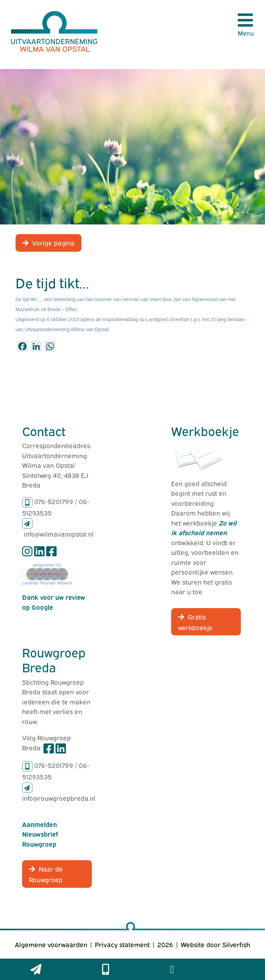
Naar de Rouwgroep (46, 874)
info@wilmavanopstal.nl (59, 534)
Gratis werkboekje (195, 622)
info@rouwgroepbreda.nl (59, 798)
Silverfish (236, 944)
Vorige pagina (53, 242)
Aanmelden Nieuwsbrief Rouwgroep (40, 834)
